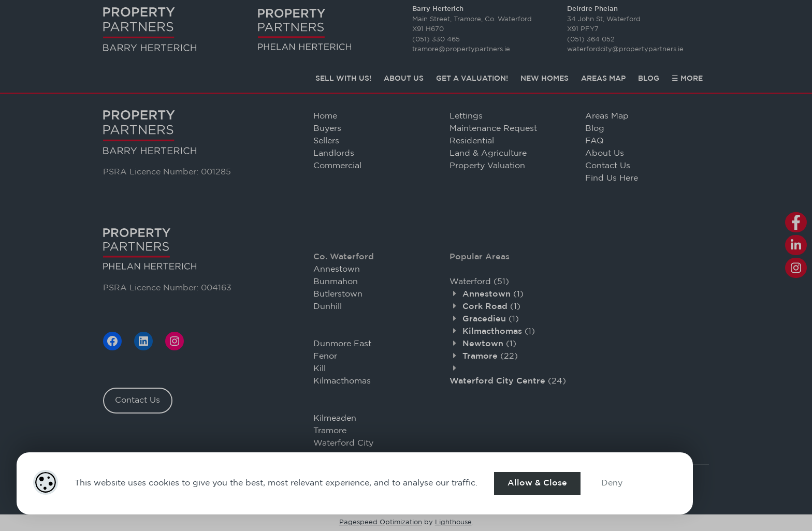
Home (325, 116)
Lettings (466, 116)
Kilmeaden (335, 418)
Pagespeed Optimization (381, 522)
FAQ (594, 141)
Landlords (334, 153)
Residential (472, 141)
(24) (508, 381)
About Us (404, 79)
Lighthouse (453, 522)
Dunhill (328, 307)
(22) (490, 356)
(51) (479, 282)
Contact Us (137, 400)
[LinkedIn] (143, 341)
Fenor (325, 356)
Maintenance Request (493, 129)
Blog (649, 79)
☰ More (687, 79)
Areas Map (603, 79)
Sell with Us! (343, 79)
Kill (320, 369)
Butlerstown (338, 294)
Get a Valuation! (472, 79)
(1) (493, 294)
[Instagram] (175, 341)
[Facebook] (112, 341)
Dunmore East (342, 344)
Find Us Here (612, 178)
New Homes (545, 79)
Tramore (330, 431)
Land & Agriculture (488, 153)
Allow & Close (537, 483)
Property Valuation (487, 166)
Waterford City (343, 443)
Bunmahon (336, 282)
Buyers (327, 129)
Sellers (326, 141)
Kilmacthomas (342, 381)
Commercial (337, 166)
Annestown (337, 269)
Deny (612, 483)
